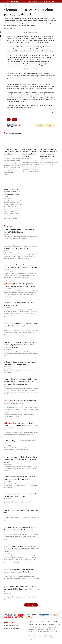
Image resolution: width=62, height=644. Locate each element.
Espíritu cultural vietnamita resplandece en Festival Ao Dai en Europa (20, 231)
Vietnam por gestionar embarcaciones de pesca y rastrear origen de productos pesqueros (49, 153)
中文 (49, 1)
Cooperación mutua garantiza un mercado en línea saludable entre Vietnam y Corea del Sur (21, 266)
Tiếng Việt (31, 1)
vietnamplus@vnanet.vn (39, 634)
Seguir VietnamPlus (41, 125)
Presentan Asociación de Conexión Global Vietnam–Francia (19, 304)
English (36, 1)
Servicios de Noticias (43, 624)
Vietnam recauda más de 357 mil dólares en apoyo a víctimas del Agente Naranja (20, 478)
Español (45, 1)
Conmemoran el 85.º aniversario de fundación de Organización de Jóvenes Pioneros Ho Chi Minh (21, 549)
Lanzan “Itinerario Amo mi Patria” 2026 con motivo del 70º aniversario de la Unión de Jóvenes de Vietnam (20, 345)
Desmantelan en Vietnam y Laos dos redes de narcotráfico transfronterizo (20, 495)
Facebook (8, 125)
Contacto (58, 624)
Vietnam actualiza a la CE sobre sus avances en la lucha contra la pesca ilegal (13, 193)
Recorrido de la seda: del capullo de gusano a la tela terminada (20, 402)
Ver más (9, 226)
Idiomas (31, 624)
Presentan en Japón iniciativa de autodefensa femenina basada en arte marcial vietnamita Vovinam (20, 459)
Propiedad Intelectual (35, 622)
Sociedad (7, 6)
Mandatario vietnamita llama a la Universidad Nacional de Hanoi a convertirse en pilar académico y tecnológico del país (21, 381)
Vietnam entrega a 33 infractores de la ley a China (19, 442)
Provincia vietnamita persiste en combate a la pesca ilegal (12, 151)
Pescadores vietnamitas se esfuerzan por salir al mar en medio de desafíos (20, 571)
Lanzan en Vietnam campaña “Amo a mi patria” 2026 (21, 511)
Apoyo (58, 622)
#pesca (15, 119)
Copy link (20, 125)
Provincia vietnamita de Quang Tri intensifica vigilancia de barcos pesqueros (30, 153)
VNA (36, 624)
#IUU (9, 119)
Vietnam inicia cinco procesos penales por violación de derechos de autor (19, 363)
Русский (53, 1)
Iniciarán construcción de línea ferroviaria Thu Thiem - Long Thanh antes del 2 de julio (21, 529)
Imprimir (16, 125)
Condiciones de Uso (47, 622)
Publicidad (52, 624)
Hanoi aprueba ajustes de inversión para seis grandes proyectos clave (20, 285)
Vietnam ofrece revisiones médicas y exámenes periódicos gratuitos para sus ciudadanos (21, 425)
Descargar (31, 605)
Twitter (12, 125)
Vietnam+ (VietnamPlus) (16, 1)
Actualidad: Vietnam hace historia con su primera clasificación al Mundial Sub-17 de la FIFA (21, 589)
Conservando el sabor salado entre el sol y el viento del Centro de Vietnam (20, 325)
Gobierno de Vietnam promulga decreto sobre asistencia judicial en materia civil (21, 247)
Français (41, 1)
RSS (54, 622)
